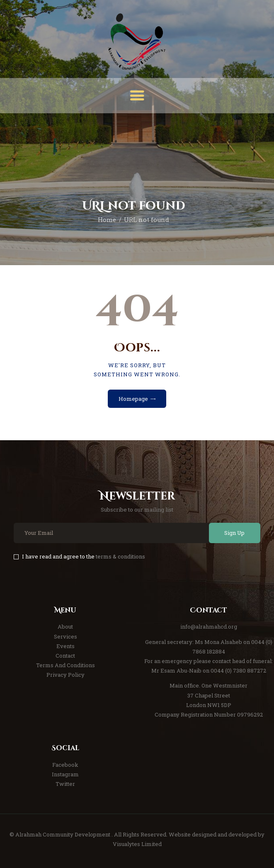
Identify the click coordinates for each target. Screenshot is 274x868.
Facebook (65, 765)
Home (107, 220)
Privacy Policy (65, 675)
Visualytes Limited (137, 844)
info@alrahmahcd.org (209, 627)
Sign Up (234, 533)
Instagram (65, 774)
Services (65, 636)
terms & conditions (120, 556)
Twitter (65, 784)
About (65, 627)
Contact (65, 656)
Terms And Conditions (65, 665)
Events (65, 646)
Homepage (133, 399)
